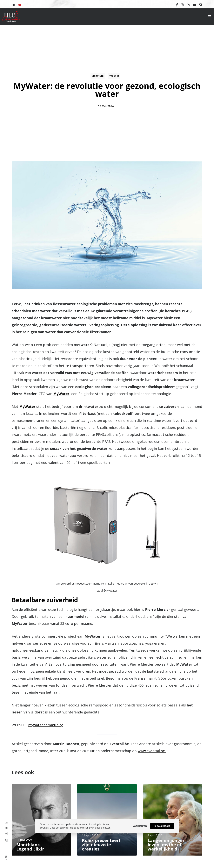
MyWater (61, 394)
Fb (6, 834)
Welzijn (114, 76)
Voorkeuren (140, 826)
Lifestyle (98, 76)
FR (13, 5)
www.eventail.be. (152, 751)
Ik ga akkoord (162, 826)
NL (20, 5)
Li (6, 823)
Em (6, 841)
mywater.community (45, 725)
